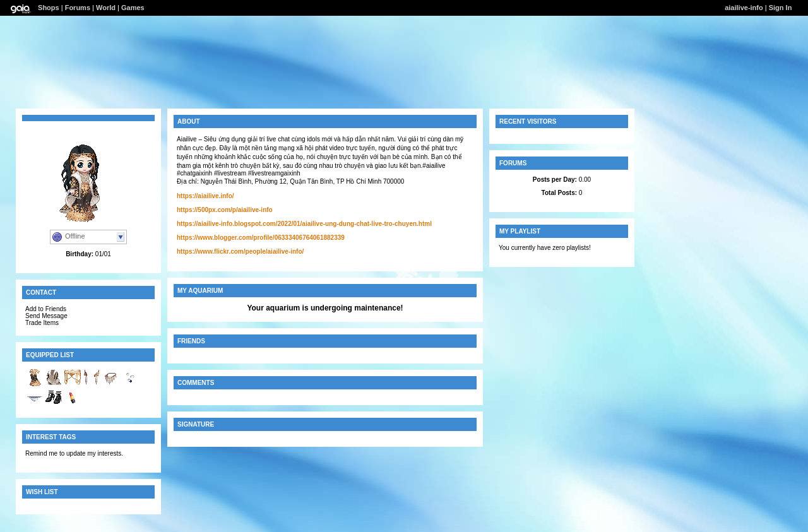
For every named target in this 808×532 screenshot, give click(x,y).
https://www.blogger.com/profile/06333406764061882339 (261, 238)
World (106, 8)
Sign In (781, 8)
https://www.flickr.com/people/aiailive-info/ (240, 251)
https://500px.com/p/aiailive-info (225, 210)
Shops (49, 8)
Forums (78, 8)
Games (133, 8)
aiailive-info (744, 8)
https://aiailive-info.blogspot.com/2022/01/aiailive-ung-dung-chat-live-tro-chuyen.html (304, 224)
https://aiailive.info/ (205, 196)
